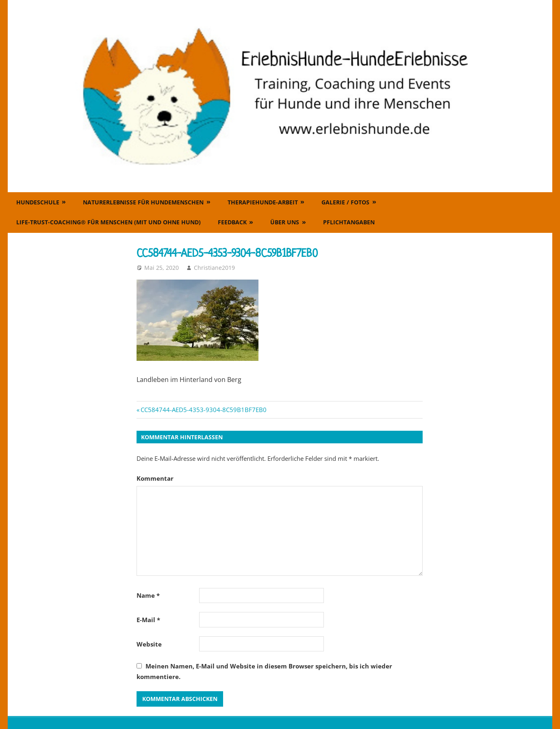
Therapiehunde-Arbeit (263, 202)
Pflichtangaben (349, 222)
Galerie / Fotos (345, 202)
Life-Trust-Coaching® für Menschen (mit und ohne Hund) (109, 222)
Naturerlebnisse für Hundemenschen (143, 202)
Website (149, 644)
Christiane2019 (214, 268)
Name (148, 595)
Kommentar (155, 478)
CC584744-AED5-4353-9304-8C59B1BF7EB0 (203, 410)
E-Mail (148, 620)
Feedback (232, 222)
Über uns (285, 222)
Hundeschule (38, 202)
